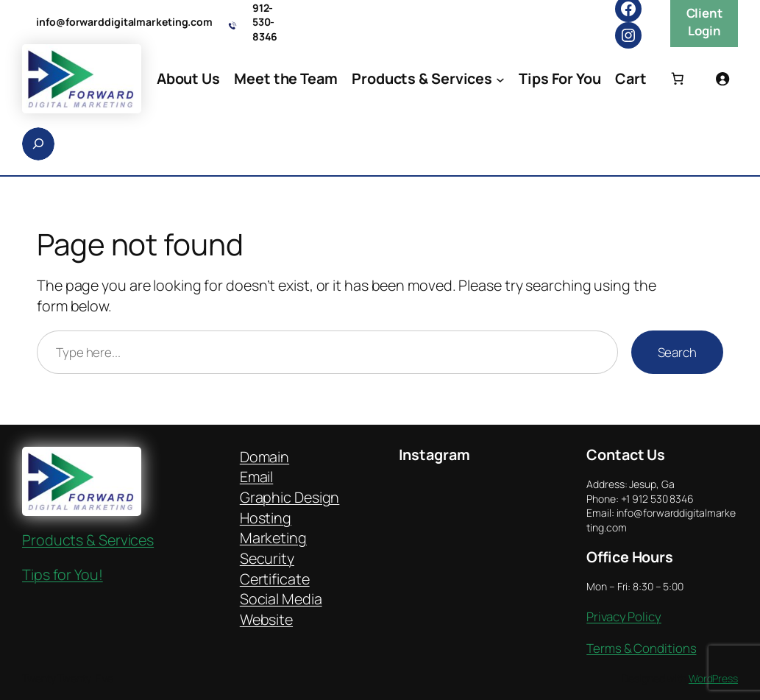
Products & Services (88, 540)
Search (677, 352)
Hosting (266, 518)
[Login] (722, 79)
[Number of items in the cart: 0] (677, 79)
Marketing (273, 538)
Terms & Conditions (641, 648)
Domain (264, 457)
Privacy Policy (624, 616)
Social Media (281, 599)
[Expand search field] (38, 144)
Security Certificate (275, 569)
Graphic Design (290, 497)
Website (266, 619)
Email (257, 477)
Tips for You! (63, 575)
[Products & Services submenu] (500, 79)
